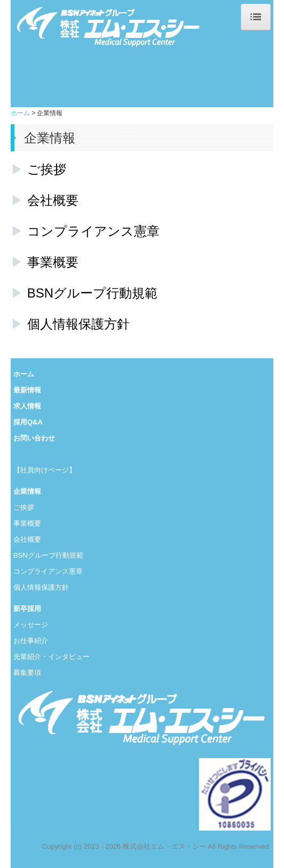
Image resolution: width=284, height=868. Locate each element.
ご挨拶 (47, 169)
